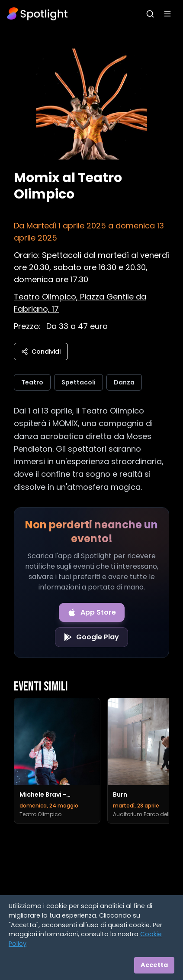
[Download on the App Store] (92, 612)
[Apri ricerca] (150, 14)
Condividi (41, 352)
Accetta (154, 965)
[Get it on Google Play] (91, 637)
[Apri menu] (167, 14)
